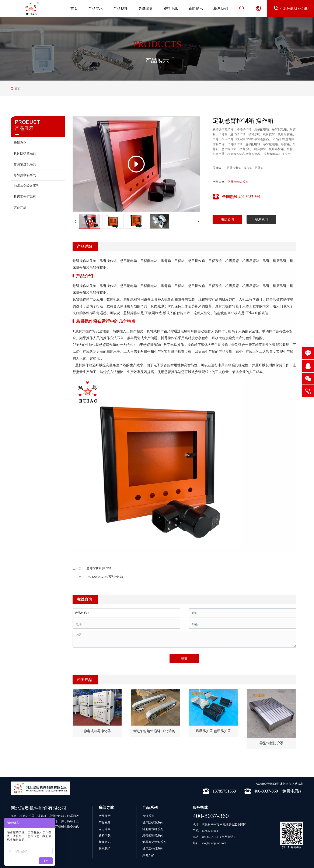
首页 (74, 8)
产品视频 (121, 8)
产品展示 (95, 8)
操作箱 (248, 168)
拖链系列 (148, 816)
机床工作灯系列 (153, 848)
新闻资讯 (196, 8)
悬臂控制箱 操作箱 (99, 568)
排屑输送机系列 (153, 829)
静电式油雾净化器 (97, 731)
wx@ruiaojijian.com (214, 843)
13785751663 (210, 831)
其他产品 (148, 855)
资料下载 (171, 8)
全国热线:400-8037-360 (241, 197)
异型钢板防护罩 (271, 743)
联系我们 (221, 8)
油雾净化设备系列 (154, 842)
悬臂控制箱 (234, 168)
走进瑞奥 (146, 8)
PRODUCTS (157, 44)
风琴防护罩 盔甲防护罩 (213, 731)
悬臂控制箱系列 (238, 182)
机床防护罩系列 (153, 822)
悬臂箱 (259, 168)
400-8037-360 (211, 816)
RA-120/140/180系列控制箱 (105, 577)
